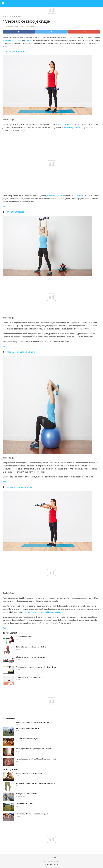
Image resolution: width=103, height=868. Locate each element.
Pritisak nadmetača (15, 212)
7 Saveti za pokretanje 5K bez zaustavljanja (32, 814)
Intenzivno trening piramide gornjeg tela (31, 657)
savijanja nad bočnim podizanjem (51, 612)
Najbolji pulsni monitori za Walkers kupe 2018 (32, 722)
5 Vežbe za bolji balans (24, 804)
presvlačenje (69, 128)
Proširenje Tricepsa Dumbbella (20, 352)
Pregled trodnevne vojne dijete (27, 739)
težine (29, 40)
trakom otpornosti (54, 196)
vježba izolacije (63, 124)
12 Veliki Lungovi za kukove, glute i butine (31, 647)
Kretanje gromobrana (16, 52)
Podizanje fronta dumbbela (19, 487)
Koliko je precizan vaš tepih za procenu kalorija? (33, 749)
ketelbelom (78, 196)
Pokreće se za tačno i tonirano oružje (29, 677)
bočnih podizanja (29, 612)
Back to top (52, 857)
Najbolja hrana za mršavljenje (27, 794)
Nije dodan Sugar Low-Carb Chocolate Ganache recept (36, 759)
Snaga (4, 16)
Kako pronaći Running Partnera (27, 728)
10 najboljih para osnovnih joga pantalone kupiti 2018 (35, 783)
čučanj (79, 128)
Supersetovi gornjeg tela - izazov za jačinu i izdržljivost (36, 667)
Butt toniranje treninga (24, 637)
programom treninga (11, 40)
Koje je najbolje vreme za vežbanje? (29, 773)
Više (4, 207)
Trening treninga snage (16, 16)
